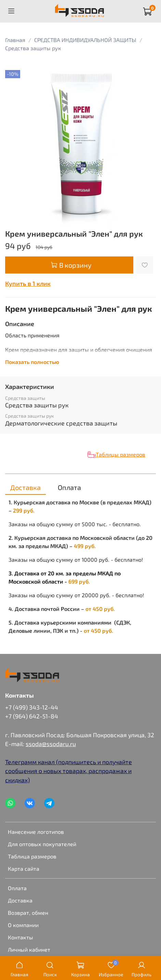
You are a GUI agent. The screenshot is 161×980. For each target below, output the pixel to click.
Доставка (20, 900)
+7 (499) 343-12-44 (32, 707)
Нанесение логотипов (36, 832)
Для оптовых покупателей (42, 844)
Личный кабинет (29, 949)
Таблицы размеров (120, 454)
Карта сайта (24, 869)
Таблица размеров (32, 856)
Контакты (21, 937)
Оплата (17, 888)
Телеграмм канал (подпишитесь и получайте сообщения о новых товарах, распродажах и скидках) (69, 771)
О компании (23, 925)
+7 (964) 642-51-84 (32, 716)
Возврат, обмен (28, 913)
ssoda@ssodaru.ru (51, 744)
